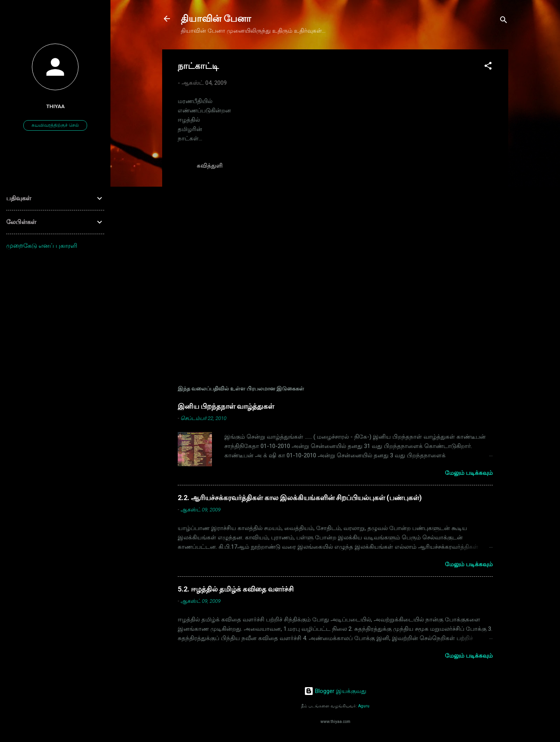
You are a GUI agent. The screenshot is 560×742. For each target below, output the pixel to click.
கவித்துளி (210, 166)
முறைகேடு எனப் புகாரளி (42, 246)
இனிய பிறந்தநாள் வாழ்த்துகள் (226, 406)
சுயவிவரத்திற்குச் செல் (55, 125)
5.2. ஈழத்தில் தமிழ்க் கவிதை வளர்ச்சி (236, 589)
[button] (488, 67)
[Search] (504, 21)
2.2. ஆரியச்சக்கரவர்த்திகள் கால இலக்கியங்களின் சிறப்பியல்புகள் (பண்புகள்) (300, 498)
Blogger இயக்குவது (335, 691)
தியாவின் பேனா (216, 19)
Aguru (364, 706)
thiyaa (55, 106)
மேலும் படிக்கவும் (469, 473)
